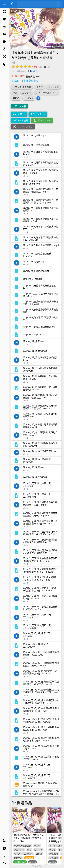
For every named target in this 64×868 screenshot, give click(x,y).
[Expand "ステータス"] (38, 114)
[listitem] (4, 12)
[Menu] (5, 4)
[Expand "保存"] (19, 114)
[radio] (13, 67)
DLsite (34, 71)
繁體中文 (33, 80)
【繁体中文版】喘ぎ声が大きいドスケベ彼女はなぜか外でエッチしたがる (28, 838)
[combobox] (37, 4)
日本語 (25, 80)
